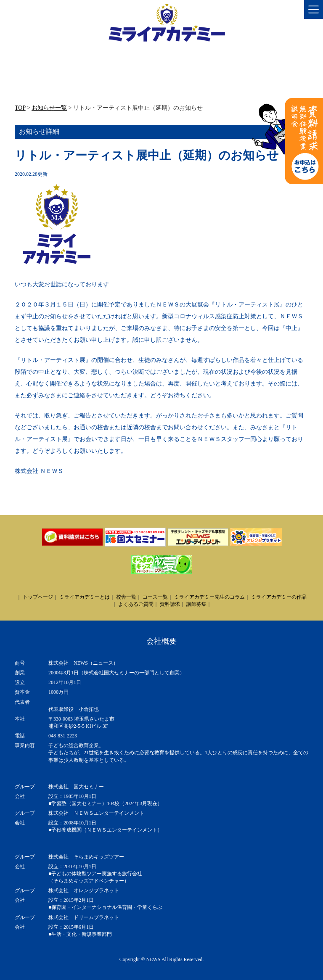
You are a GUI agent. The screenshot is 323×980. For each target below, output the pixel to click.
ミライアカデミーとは (85, 597)
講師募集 (196, 604)
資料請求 (170, 604)
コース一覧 (155, 597)
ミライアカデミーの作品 (279, 597)
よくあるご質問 (136, 604)
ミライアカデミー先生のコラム (209, 597)
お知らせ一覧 (49, 108)
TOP (20, 108)
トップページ (38, 597)
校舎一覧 (126, 597)
